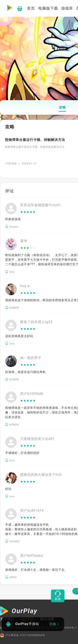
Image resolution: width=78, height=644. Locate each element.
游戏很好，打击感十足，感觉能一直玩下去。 (36, 570)
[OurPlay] (19, 611)
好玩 (8, 489)
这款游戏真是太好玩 (19, 336)
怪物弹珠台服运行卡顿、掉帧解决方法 (35, 140)
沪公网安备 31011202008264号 (23, 635)
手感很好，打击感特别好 (22, 453)
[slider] (41, 212)
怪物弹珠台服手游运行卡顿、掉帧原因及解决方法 (35, 147)
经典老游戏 (13, 219)
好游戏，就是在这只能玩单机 (25, 372)
